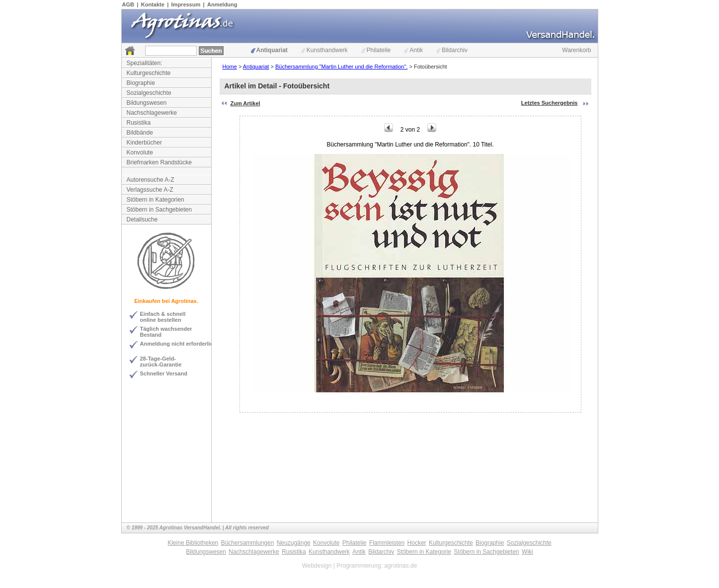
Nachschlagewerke (152, 113)
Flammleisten (387, 543)
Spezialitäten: (145, 63)
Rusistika (139, 123)
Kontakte (153, 4)
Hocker (417, 543)
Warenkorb (576, 50)
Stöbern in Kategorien (156, 200)
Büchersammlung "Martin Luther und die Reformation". (341, 67)
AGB (128, 4)
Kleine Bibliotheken (193, 543)
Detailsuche (142, 220)
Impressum (186, 4)
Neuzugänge (294, 543)
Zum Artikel (245, 103)
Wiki (527, 552)
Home (230, 67)
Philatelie (376, 50)
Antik (413, 50)
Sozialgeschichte (149, 93)
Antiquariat (269, 50)
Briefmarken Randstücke (159, 162)
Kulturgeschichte (149, 73)
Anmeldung (222, 4)
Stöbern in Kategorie (424, 552)
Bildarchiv (452, 50)
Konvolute (140, 152)
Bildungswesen (147, 103)
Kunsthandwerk (324, 50)
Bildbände (140, 133)
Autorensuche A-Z (151, 180)
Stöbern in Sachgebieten (159, 210)
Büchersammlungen (248, 543)
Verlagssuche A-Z (150, 190)
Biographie (141, 83)
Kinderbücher (144, 143)
